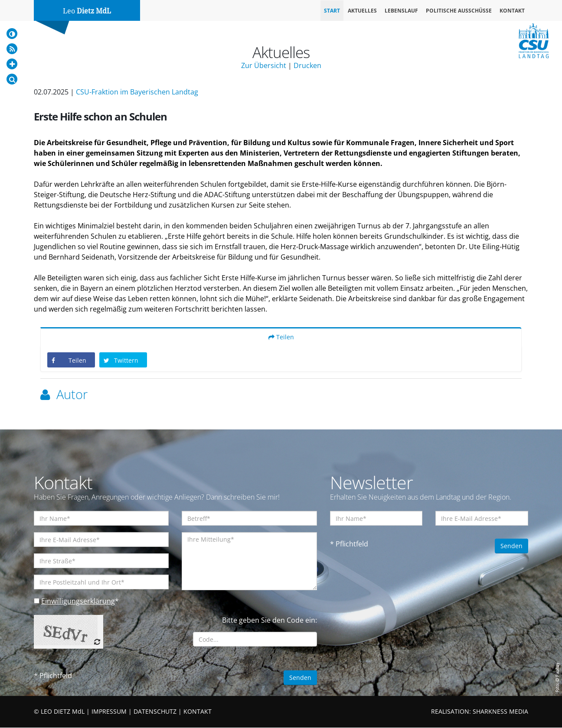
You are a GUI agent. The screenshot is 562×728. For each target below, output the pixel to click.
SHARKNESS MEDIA (500, 712)
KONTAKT (198, 712)
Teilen (281, 337)
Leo (87, 11)
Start (332, 11)
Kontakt (512, 11)
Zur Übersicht (264, 65)
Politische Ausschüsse (459, 11)
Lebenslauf (401, 11)
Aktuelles (362, 11)
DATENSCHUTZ (155, 712)
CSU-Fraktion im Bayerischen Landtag (137, 92)
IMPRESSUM (109, 712)
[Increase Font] (12, 64)
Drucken (307, 65)
